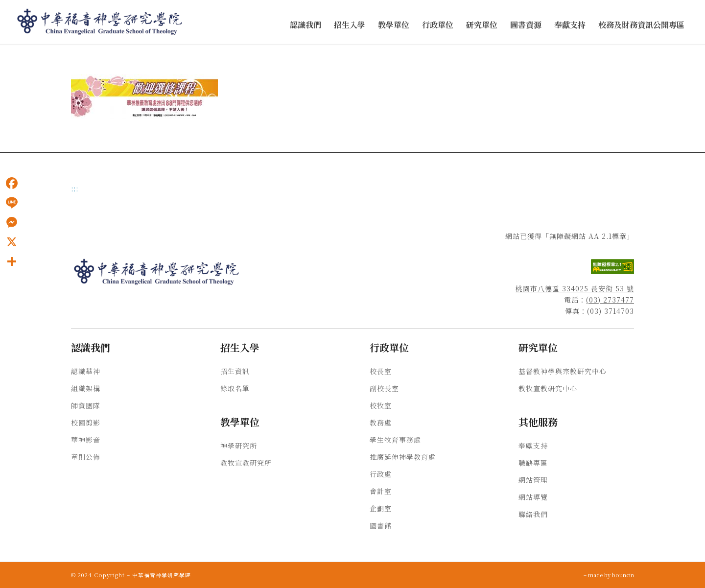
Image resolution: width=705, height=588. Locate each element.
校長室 (381, 371)
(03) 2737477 (610, 300)
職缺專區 (533, 463)
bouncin (623, 575)
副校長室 (384, 388)
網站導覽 (533, 497)
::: (75, 188)
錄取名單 (235, 388)
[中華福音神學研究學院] (100, 22)
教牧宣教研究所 (246, 463)
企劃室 (381, 508)
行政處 (381, 474)
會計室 (381, 491)
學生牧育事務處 (395, 440)
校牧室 (381, 405)
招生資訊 (235, 371)
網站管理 (533, 480)
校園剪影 (86, 423)
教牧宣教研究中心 (548, 388)
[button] (305, 25)
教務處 (381, 423)
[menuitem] (305, 25)
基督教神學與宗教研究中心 (563, 371)
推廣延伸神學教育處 (403, 457)
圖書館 (381, 525)
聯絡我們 (533, 514)
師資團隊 (86, 405)
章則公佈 (86, 457)
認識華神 (86, 371)
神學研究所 (239, 446)
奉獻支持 (533, 446)
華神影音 (86, 440)
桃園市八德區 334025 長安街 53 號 (575, 288)
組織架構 (86, 388)
